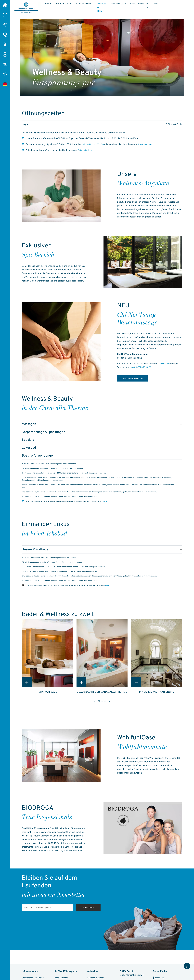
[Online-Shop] (5, 64)
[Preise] (5, 25)
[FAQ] (5, 74)
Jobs (179, 5)
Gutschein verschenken (135, 381)
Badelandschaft (77, 5)
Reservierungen (148, 144)
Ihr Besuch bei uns (161, 5)
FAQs (105, 504)
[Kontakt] (5, 35)
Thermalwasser (140, 5)
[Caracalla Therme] (5, 5)
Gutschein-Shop (86, 150)
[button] (99, 704)
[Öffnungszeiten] (5, 15)
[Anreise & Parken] (5, 45)
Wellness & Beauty (116, 7)
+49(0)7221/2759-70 (142, 367)
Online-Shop (165, 364)
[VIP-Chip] (5, 54)
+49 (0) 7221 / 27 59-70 (93, 144)
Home (61, 5)
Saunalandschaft (97, 5)
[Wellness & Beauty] (5, 84)
